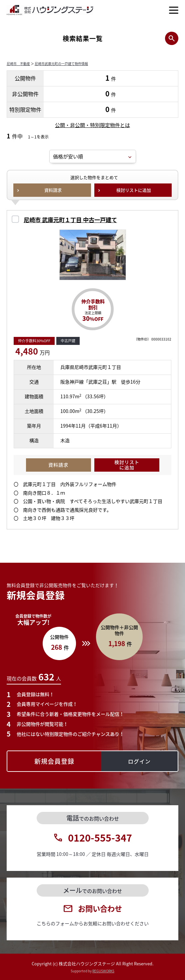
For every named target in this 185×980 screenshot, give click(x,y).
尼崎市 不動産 (18, 64)
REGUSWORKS (103, 971)
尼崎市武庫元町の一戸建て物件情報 (61, 64)
